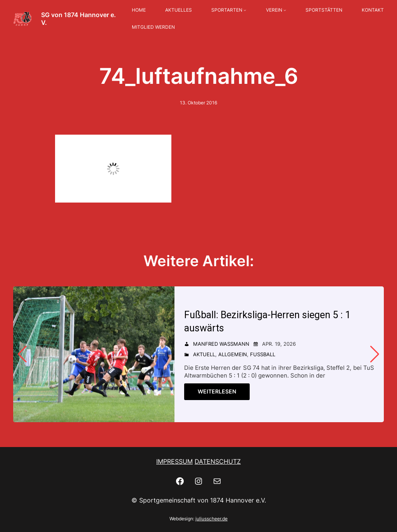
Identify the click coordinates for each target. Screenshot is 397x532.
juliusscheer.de (211, 519)
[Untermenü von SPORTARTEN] (245, 10)
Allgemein (233, 354)
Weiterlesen (217, 391)
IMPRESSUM (174, 461)
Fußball (263, 354)
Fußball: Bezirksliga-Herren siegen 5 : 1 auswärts (267, 321)
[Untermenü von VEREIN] (285, 10)
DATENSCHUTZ (218, 461)
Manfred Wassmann (221, 344)
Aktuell (204, 354)
